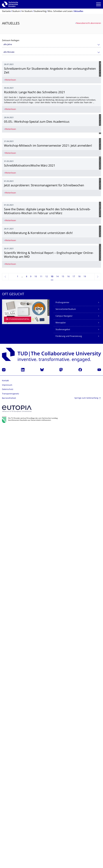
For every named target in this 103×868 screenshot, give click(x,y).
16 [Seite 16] (68, 718)
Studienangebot (63, 771)
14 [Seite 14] (57, 718)
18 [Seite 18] (79, 718)
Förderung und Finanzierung (69, 778)
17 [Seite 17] (74, 718)
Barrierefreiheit (9, 839)
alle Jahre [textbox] (8, 45)
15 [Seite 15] (63, 718)
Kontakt (5, 822)
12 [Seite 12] (47, 718)
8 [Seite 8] (27, 718)
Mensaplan (61, 764)
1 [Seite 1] (18, 718)
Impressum (7, 826)
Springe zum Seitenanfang (86, 839)
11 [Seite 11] (41, 718)
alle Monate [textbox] (9, 52)
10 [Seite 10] (36, 718)
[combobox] (51, 45)
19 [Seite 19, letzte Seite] (85, 718)
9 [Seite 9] (31, 718)
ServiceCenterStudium (66, 750)
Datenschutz (8, 831)
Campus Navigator (64, 757)
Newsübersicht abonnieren (89, 23)
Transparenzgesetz (11, 835)
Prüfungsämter (62, 744)
